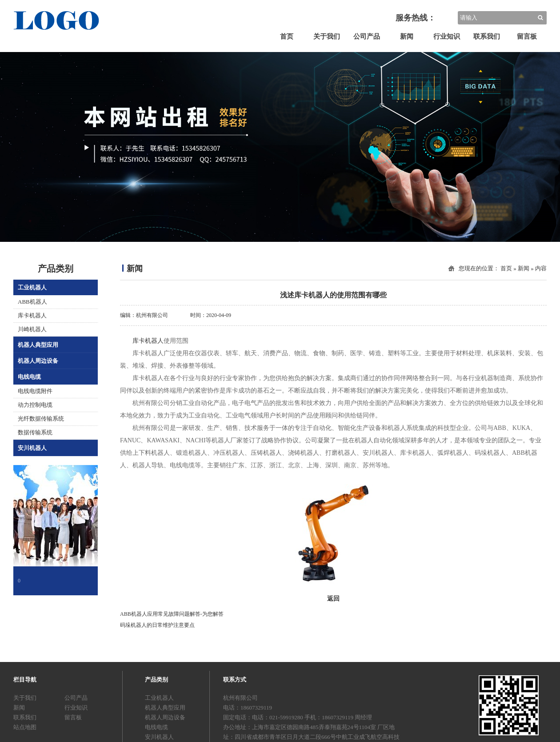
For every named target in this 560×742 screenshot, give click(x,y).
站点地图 (25, 727)
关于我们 (327, 36)
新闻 (407, 36)
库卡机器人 (32, 315)
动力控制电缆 (35, 405)
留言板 (527, 36)
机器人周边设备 (38, 361)
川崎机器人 (32, 329)
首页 (287, 36)
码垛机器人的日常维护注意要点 (157, 625)
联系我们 (487, 36)
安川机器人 (32, 448)
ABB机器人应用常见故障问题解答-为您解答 (172, 614)
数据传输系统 (35, 432)
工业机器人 (32, 287)
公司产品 (367, 36)
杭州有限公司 (152, 315)
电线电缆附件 (35, 391)
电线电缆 (29, 377)
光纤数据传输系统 (41, 419)
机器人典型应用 (38, 345)
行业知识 (447, 36)
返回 (333, 599)
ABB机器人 (32, 302)
